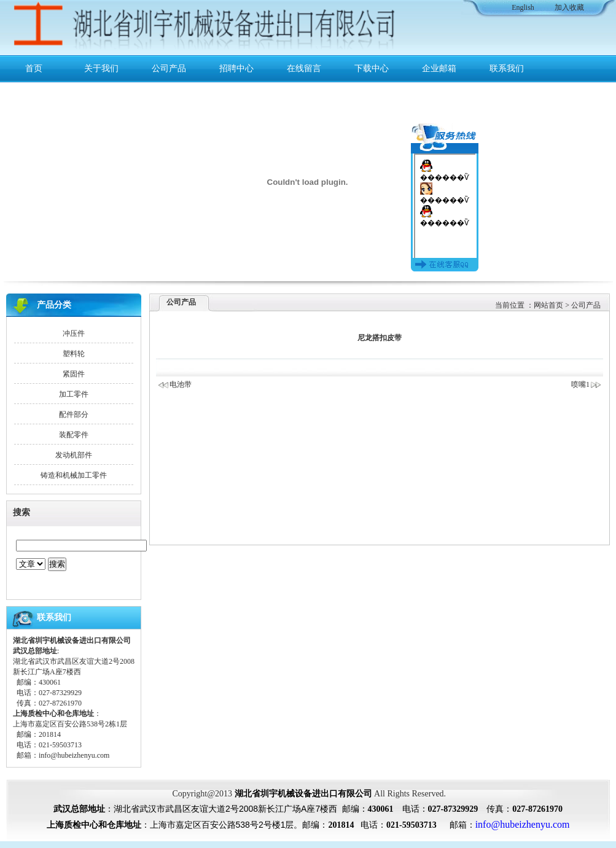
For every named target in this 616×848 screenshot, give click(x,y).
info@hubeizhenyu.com (74, 755)
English (523, 7)
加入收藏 (569, 7)
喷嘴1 (587, 384)
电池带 (181, 384)
